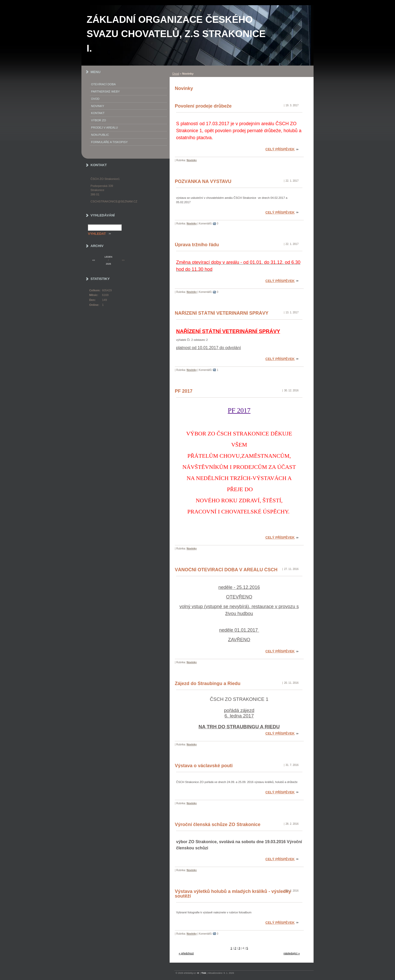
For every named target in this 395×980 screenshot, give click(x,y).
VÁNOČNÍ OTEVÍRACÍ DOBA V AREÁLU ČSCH (226, 570)
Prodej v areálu (104, 128)
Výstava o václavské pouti (204, 766)
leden (108, 257)
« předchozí (186, 953)
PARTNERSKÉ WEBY (105, 91)
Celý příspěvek (280, 149)
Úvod (176, 74)
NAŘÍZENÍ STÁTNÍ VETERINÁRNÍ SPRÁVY (222, 313)
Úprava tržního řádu (197, 245)
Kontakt (98, 113)
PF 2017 (184, 391)
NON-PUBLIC (100, 135)
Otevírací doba (103, 84)
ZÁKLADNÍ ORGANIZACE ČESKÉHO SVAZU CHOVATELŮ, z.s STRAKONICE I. (176, 34)
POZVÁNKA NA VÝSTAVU (203, 181)
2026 (108, 264)
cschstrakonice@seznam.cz (114, 201)
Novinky (192, 160)
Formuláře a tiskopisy (109, 142)
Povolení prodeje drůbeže (203, 106)
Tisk (204, 973)
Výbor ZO (99, 120)
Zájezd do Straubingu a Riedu (208, 683)
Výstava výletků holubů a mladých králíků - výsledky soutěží (233, 894)
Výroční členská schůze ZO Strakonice (218, 824)
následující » (292, 953)
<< (94, 260)
